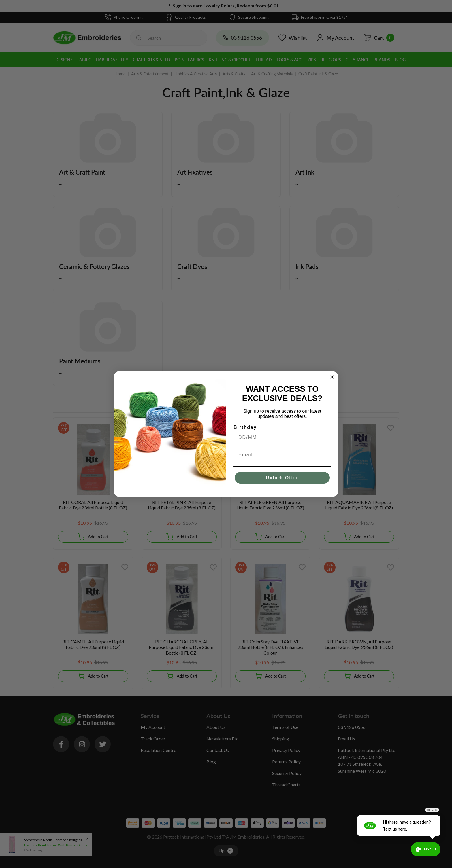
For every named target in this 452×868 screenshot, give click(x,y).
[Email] (282, 455)
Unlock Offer (282, 478)
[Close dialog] (332, 377)
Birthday (245, 427)
